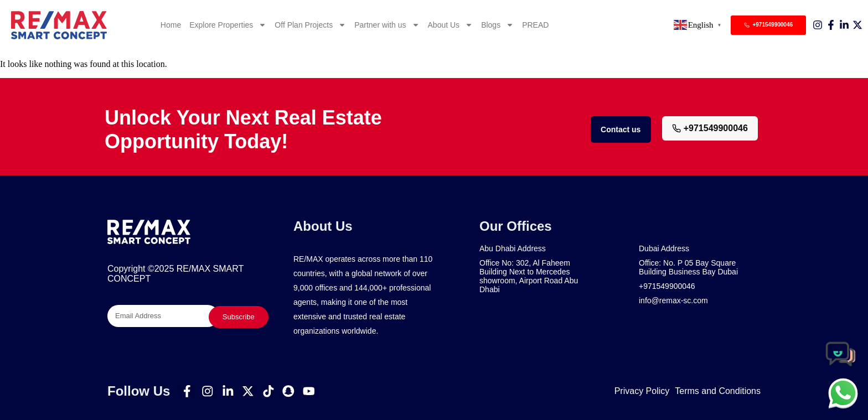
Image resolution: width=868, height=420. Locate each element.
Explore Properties (228, 25)
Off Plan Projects (310, 25)
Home (171, 25)
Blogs (497, 25)
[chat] (843, 393)
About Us (451, 25)
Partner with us (387, 25)
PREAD (535, 25)
